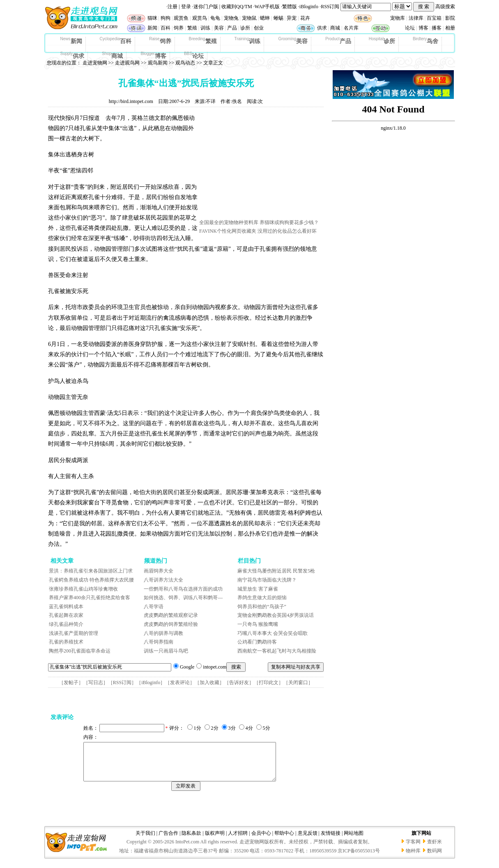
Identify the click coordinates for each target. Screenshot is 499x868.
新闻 (152, 28)
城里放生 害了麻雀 (258, 589)
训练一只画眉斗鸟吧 (166, 651)
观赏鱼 (181, 18)
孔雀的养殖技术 (66, 642)
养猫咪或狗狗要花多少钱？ (289, 222)
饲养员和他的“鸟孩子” (262, 607)
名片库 (351, 28)
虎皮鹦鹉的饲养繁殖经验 (171, 624)
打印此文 (269, 682)
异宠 (292, 18)
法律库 (416, 18)
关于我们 (145, 841)
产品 (232, 28)
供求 (322, 28)
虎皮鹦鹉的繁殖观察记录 (171, 615)
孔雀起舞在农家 (66, 615)
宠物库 (398, 18)
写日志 (96, 682)
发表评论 (180, 682)
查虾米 (435, 849)
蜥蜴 (278, 18)
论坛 (410, 28)
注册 (172, 7)
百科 (166, 28)
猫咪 (152, 18)
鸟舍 (425, 41)
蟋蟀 (265, 18)
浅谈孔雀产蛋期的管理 (74, 633)
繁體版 (290, 7)
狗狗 (166, 18)
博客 (423, 28)
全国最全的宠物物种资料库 (229, 222)
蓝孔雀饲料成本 (66, 607)
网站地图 (354, 841)
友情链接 (331, 841)
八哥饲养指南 (159, 642)
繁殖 (192, 28)
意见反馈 (308, 841)
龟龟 (215, 18)
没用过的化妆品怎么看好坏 (287, 231)
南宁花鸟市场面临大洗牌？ (267, 580)
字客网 (413, 849)
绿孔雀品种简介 (66, 624)
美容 (219, 28)
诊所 (245, 28)
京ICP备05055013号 (359, 858)
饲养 (179, 28)
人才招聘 (238, 841)
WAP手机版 (267, 7)
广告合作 (168, 841)
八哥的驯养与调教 (163, 633)
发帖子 (71, 682)
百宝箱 (434, 18)
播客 (437, 28)
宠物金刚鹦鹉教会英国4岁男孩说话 (276, 615)
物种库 (413, 858)
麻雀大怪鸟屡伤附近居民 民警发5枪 (276, 571)
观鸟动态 (185, 63)
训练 (205, 28)
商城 (335, 28)
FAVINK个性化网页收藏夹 (228, 231)
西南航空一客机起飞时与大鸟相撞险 (277, 651)
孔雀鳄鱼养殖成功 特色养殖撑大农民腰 (91, 580)
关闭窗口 (298, 682)
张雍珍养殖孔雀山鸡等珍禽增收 (83, 589)
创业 (259, 28)
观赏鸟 (200, 18)
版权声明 (215, 841)
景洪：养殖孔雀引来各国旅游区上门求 (91, 571)
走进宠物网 (95, 63)
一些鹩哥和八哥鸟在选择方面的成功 (183, 589)
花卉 (305, 18)
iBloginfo (309, 7)
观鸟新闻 (158, 63)
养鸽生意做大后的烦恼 (262, 598)
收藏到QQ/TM (237, 7)
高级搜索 (445, 7)
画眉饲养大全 (159, 571)
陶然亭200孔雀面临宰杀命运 (80, 651)
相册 (450, 28)
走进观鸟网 (127, 63)
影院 (450, 18)
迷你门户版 (206, 7)
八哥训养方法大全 (163, 580)
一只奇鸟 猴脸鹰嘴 (258, 624)
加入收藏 (209, 682)
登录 (186, 7)
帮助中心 (284, 841)
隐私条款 (191, 841)
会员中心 (261, 841)
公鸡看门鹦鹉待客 (257, 642)
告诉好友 (239, 682)
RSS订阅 (330, 7)
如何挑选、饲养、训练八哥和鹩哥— (183, 598)
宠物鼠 (249, 18)
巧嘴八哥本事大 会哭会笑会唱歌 (272, 633)
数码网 (435, 858)
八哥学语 (154, 607)
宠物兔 (231, 18)
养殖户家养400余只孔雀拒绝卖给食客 (90, 598)
